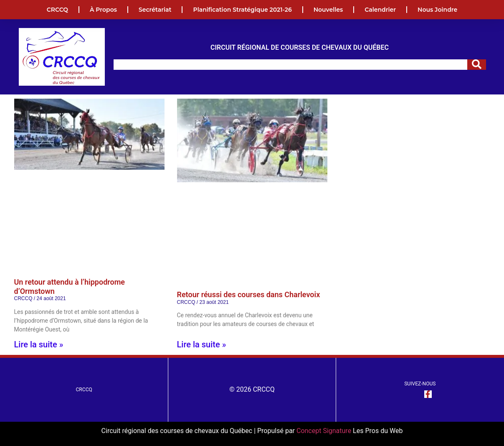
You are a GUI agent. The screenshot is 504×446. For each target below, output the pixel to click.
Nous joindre (437, 10)
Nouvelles (328, 10)
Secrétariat (155, 10)
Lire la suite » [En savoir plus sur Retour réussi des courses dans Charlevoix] (202, 344)
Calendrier (380, 10)
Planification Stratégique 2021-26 (242, 10)
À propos (103, 10)
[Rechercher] (477, 65)
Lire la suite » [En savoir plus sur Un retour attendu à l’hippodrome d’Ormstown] (39, 344)
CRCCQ (57, 10)
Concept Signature (325, 431)
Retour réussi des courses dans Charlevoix (249, 294)
